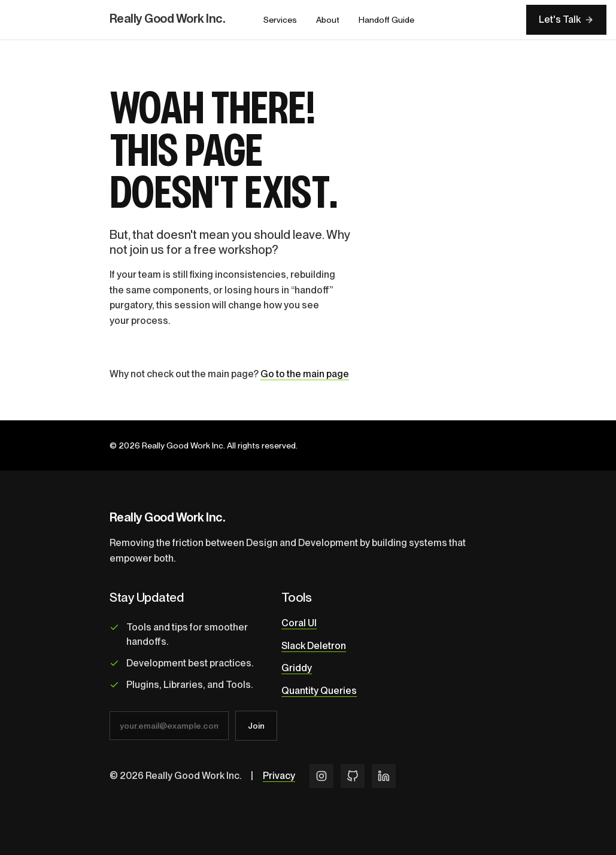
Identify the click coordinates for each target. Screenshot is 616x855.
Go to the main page (305, 374)
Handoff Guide (386, 20)
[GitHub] (353, 776)
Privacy (279, 776)
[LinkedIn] (384, 776)
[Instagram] (321, 776)
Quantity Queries (319, 691)
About (328, 20)
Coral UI (299, 623)
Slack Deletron (314, 646)
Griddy (297, 668)
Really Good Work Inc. (168, 19)
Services (280, 20)
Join (256, 726)
